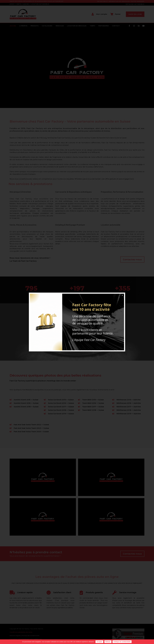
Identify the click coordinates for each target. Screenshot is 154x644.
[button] (122, 295)
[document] (77, 322)
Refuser (108, 642)
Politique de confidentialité (122, 642)
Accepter (99, 642)
